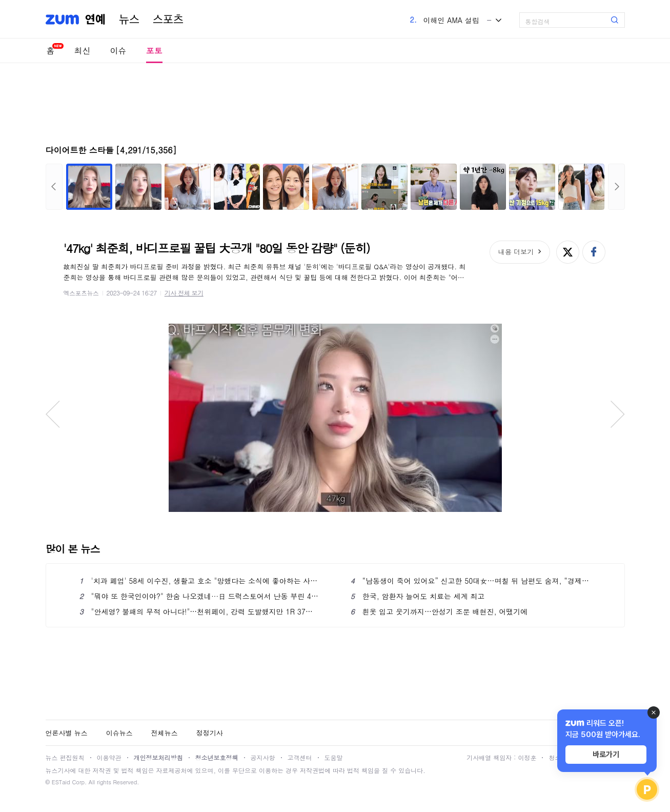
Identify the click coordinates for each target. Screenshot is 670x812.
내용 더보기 (516, 252)
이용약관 (109, 757)
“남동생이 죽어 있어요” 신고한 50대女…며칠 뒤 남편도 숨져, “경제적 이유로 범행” (471, 581)
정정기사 (210, 733)
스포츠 (168, 19)
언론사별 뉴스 (67, 733)
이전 (54, 187)
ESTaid (61, 782)
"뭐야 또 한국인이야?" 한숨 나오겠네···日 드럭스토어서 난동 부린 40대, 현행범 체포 (200, 596)
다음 (616, 187)
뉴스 (129, 19)
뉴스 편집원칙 (65, 757)
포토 (154, 51)
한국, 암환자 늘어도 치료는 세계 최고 (418, 596)
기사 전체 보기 (184, 293)
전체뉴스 (165, 733)
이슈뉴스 (119, 733)
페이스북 (594, 252)
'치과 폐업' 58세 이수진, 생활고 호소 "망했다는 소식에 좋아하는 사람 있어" (200, 581)
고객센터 (300, 757)
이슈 (118, 51)
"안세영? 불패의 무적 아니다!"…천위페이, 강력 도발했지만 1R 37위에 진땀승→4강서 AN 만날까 (200, 611)
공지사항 (263, 757)
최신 (83, 51)
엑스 (568, 252)
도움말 (334, 757)
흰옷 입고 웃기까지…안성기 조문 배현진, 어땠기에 (439, 611)
